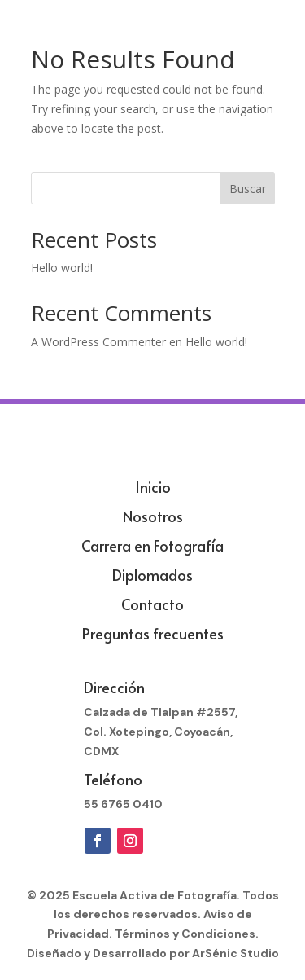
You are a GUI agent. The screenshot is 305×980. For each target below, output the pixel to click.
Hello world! (62, 268)
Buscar (248, 189)
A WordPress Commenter (98, 342)
